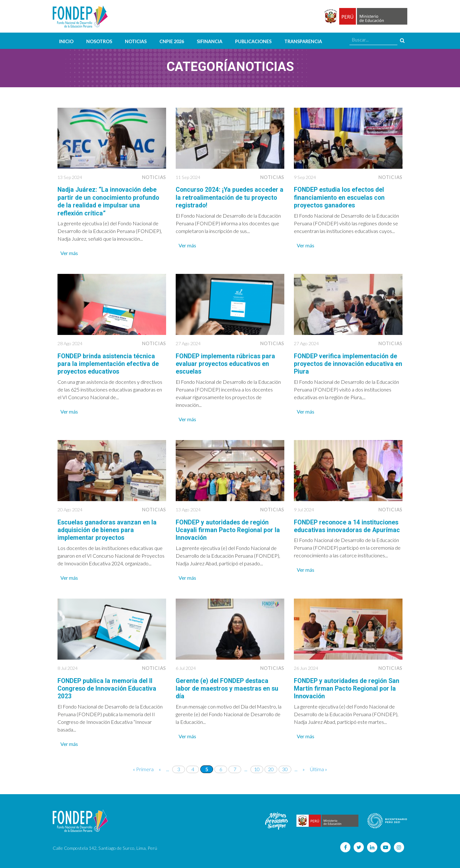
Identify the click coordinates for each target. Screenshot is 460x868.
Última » (318, 767)
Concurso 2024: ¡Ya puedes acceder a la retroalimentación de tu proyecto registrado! (230, 197)
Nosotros (99, 41)
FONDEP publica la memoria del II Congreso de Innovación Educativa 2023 (108, 687)
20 (271, 767)
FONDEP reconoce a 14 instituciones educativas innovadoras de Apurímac (347, 529)
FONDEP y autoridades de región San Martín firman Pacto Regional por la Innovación (348, 687)
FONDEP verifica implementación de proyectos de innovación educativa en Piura (346, 363)
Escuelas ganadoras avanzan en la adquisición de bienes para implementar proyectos (108, 529)
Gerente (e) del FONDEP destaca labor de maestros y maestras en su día (228, 687)
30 (285, 767)
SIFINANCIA (210, 41)
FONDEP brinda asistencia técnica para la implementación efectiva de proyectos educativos (109, 363)
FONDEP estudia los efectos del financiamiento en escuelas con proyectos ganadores (340, 197)
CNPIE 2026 (172, 41)
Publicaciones (253, 41)
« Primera (143, 767)
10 (257, 767)
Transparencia (303, 41)
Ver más (69, 252)
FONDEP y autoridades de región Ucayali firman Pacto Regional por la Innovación (229, 529)
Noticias (136, 41)
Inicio (66, 41)
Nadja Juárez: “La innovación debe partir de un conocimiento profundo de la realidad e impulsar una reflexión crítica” (109, 201)
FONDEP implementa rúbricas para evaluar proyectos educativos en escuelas (226, 363)
